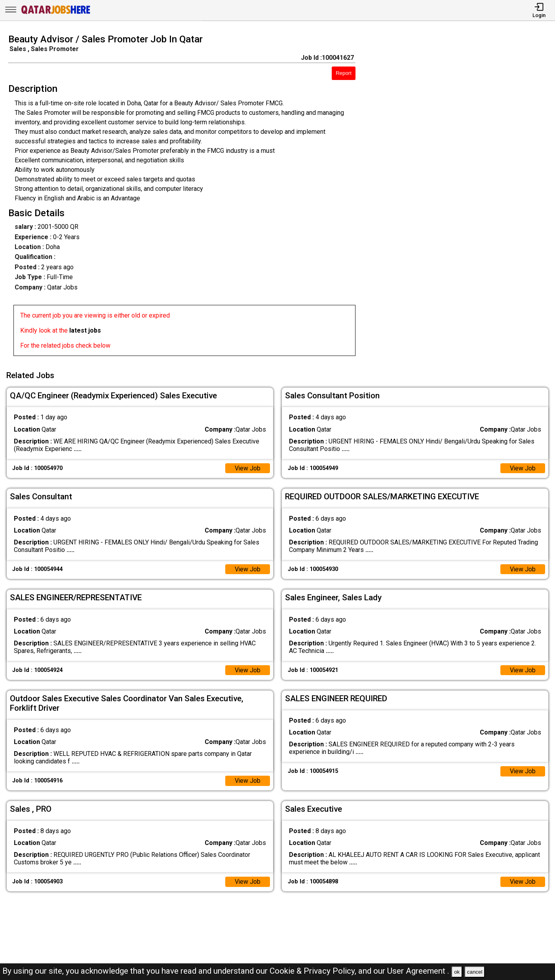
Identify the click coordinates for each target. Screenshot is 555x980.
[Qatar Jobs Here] (56, 13)
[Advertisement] (462, 197)
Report (344, 73)
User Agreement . (418, 971)
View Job (247, 467)
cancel (475, 972)
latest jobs (85, 330)
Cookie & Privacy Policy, (314, 971)
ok (457, 972)
